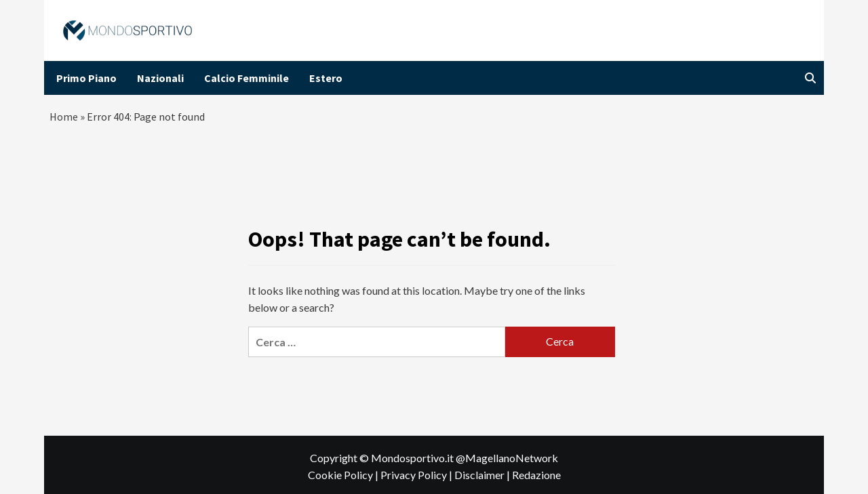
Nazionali (160, 78)
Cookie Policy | (344, 475)
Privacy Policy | (417, 475)
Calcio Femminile (246, 78)
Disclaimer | (483, 475)
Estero (326, 78)
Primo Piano (86, 78)
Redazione (536, 475)
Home (64, 117)
